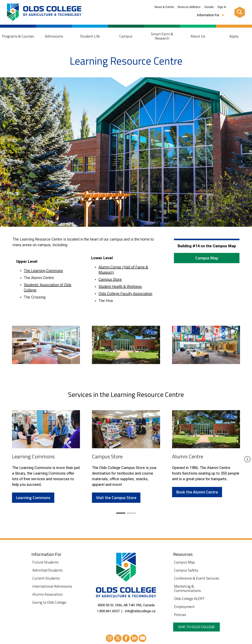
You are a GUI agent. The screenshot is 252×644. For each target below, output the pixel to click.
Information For (210, 15)
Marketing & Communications (188, 588)
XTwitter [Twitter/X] (118, 639)
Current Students (46, 578)
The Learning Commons (43, 271)
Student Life (90, 36)
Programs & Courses (18, 36)
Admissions (54, 36)
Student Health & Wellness (120, 287)
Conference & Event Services (197, 578)
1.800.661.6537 (108, 611)
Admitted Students (48, 570)
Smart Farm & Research (162, 36)
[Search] (240, 12)
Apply (234, 36)
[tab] (121, 513)
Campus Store (110, 279)
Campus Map (207, 258)
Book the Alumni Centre (197, 492)
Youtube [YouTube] (142, 639)
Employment (184, 607)
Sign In (222, 7)
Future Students (45, 562)
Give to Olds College (196, 627)
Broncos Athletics (189, 7)
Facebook (126, 639)
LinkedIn (134, 639)
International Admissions (52, 586)
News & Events (164, 7)
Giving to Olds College (49, 602)
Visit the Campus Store (116, 498)
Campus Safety (186, 570)
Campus (126, 36)
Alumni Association (48, 594)
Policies (180, 615)
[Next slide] (247, 459)
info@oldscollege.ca (140, 611)
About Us (198, 36)
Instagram (110, 639)
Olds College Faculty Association (125, 294)
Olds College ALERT (189, 599)
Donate (209, 7)
